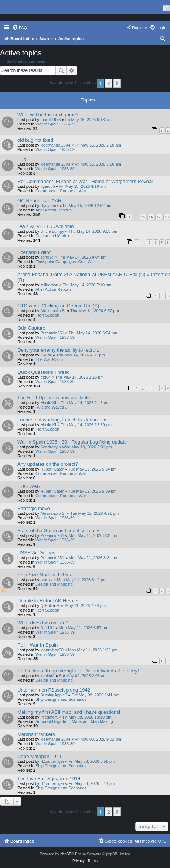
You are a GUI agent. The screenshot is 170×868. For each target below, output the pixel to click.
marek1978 (50, 120)
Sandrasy (49, 447)
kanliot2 (47, 676)
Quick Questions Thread (44, 372)
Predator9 (49, 717)
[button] (117, 83)
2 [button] (108, 83)
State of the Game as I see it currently (58, 531)
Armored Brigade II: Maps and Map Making (74, 721)
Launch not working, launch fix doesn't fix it (64, 420)
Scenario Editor (34, 252)
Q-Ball (46, 355)
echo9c (47, 257)
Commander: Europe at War (61, 191)
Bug (22, 159)
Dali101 (47, 628)
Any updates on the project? (48, 464)
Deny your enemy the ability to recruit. (58, 350)
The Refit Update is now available (54, 398)
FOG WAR (29, 486)
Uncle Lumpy (52, 231)
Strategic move (34, 508)
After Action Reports (54, 210)
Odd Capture (31, 328)
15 (143, 217)
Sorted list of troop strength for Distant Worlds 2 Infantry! (78, 671)
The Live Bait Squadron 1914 (49, 779)
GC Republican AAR (39, 201)
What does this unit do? (43, 623)
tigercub (47, 186)
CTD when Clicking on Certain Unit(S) (58, 306)
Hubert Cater (52, 469)
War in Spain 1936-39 (55, 124)
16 (151, 217)
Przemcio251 (52, 333)
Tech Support (47, 315)
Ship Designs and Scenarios (61, 699)
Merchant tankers (36, 734)
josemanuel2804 (55, 145)
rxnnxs (46, 580)
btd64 (45, 377)
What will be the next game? (48, 115)
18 (167, 217)
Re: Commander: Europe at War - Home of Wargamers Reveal (85, 181)
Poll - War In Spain (38, 645)
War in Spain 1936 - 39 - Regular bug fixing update (72, 442)
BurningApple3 (54, 695)
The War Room (49, 359)
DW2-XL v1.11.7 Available (45, 226)
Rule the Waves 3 (51, 407)
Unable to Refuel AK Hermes (49, 601)
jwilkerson (49, 285)
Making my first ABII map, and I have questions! (69, 712)
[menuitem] (20, 28)
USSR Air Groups (36, 553)
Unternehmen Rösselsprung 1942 (54, 690)
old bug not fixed (35, 140)
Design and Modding (54, 236)
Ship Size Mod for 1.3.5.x (45, 575)
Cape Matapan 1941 (40, 756)
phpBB (66, 854)
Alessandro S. (53, 311)
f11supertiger (52, 761)
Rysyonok (49, 206)
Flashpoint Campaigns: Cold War (65, 262)
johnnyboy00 (52, 650)
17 (159, 217)
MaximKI (48, 403)
